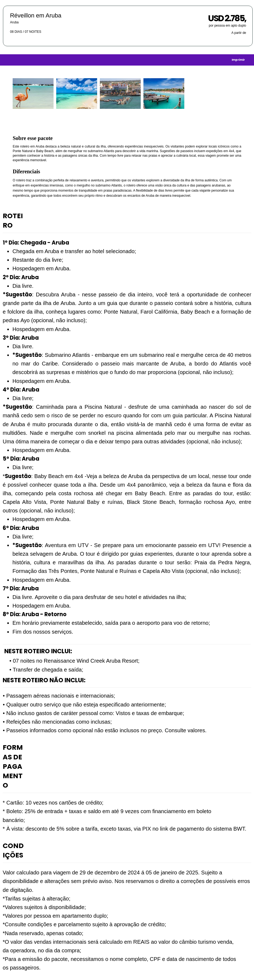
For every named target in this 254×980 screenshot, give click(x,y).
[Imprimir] (238, 60)
